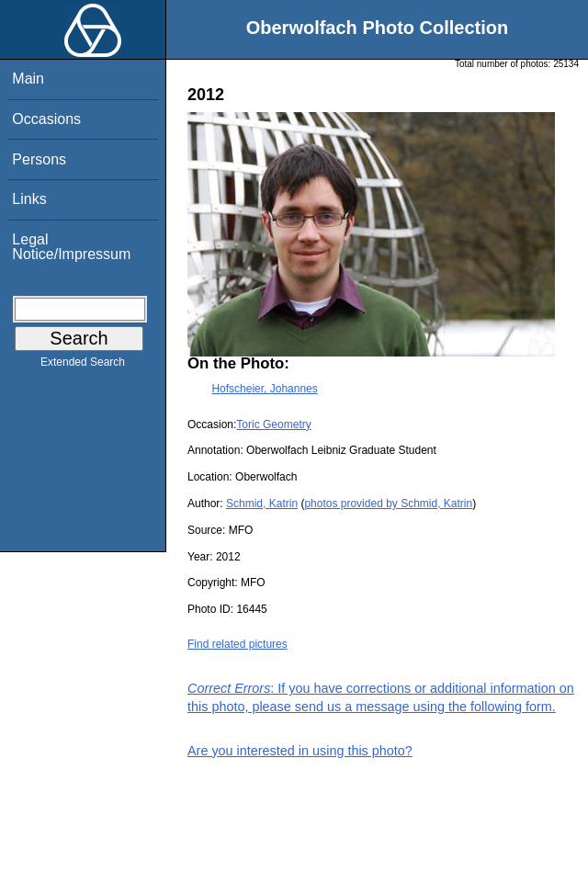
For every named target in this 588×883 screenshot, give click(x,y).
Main (28, 79)
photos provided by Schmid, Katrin (388, 504)
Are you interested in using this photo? (300, 751)
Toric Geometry (273, 425)
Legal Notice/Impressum (71, 247)
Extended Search (83, 366)
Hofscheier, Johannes (264, 389)
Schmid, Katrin (262, 504)
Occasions (46, 119)
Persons (39, 159)
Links (29, 199)
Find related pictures (237, 644)
